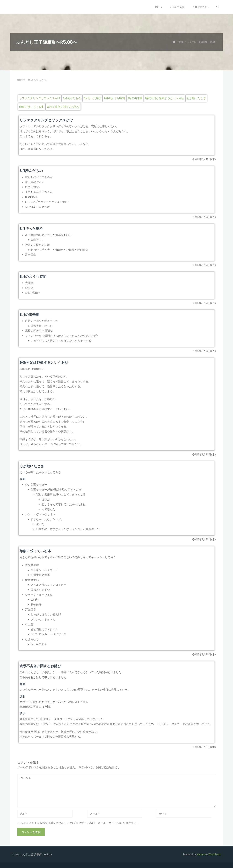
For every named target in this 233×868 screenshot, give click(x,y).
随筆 (181, 42)
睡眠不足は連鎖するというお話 (165, 98)
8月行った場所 (93, 98)
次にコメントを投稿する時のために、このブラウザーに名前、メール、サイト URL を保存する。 (79, 823)
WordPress (215, 854)
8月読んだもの (72, 98)
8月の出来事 (135, 98)
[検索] (217, 7)
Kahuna (201, 854)
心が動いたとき (196, 98)
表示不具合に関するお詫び (63, 107)
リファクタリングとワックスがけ (40, 98)
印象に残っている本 (31, 107)
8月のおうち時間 (114, 98)
